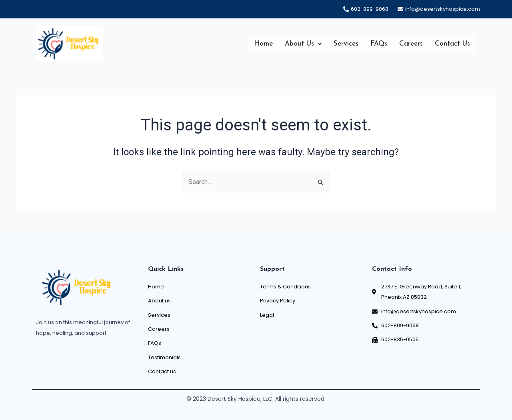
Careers (411, 44)
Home (263, 44)
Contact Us (452, 44)
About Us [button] (303, 44)
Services (346, 44)
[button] (303, 44)
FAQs (379, 44)
